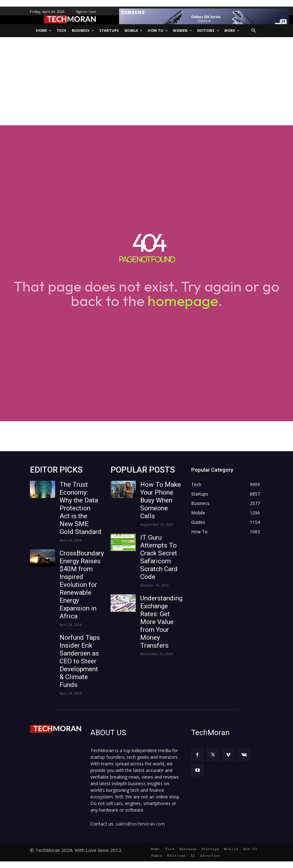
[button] (254, 31)
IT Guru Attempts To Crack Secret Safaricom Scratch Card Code (159, 557)
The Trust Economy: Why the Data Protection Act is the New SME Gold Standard (80, 508)
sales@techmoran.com (140, 824)
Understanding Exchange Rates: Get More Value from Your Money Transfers (161, 622)
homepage (183, 301)
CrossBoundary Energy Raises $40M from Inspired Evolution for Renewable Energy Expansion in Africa (82, 585)
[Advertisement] (146, 81)
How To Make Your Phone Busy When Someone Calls (161, 500)
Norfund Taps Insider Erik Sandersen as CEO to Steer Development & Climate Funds (80, 661)
